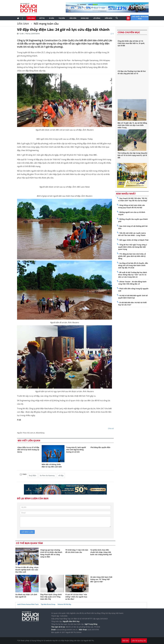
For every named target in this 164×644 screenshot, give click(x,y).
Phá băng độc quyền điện (100, 447)
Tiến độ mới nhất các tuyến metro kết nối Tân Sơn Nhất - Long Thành (132, 234)
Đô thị (42, 18)
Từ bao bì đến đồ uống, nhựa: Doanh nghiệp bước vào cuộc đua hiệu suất (27, 570)
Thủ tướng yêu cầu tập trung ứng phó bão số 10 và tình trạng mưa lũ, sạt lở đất (132, 155)
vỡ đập (61, 475)
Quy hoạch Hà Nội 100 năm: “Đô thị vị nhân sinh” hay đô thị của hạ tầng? (133, 199)
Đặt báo (126, 641)
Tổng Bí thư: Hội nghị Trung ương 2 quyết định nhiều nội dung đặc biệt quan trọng (133, 247)
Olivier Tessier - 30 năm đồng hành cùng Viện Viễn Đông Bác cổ (132, 283)
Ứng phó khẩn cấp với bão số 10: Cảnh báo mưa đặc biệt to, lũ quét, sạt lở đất (131, 43)
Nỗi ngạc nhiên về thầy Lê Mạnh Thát (134, 240)
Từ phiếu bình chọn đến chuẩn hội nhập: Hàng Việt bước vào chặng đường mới (101, 552)
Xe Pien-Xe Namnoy (47, 475)
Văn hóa (73, 18)
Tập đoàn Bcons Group (48, 604)
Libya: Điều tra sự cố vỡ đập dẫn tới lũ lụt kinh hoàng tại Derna (28, 450)
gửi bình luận (27, 532)
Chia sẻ (111, 428)
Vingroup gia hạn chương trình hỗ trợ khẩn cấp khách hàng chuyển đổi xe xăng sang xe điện (51, 553)
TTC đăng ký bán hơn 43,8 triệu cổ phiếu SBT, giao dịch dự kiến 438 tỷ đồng (132, 256)
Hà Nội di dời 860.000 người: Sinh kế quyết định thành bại (133, 297)
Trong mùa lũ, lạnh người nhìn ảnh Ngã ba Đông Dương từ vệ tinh (76, 450)
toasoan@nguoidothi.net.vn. (67, 630)
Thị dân (62, 18)
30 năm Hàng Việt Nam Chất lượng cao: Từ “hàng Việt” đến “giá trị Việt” (101, 579)
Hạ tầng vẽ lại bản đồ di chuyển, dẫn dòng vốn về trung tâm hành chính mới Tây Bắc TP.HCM (133, 265)
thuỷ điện (33, 475)
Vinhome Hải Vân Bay (64, 604)
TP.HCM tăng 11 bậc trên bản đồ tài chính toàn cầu (77, 551)
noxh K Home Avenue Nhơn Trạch (28, 604)
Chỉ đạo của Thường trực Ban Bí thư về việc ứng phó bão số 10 (132, 72)
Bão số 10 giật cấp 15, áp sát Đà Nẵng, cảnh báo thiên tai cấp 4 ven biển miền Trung (132, 125)
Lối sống (97, 18)
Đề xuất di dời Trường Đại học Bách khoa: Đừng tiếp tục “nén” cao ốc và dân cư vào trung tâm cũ (133, 275)
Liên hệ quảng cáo (139, 641)
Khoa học (85, 18)
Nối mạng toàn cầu (46, 24)
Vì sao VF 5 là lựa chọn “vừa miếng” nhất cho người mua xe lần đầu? (76, 597)
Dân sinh (31, 18)
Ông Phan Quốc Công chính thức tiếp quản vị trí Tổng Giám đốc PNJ (51, 597)
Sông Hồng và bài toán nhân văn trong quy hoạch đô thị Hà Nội (132, 206)
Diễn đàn (108, 18)
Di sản (52, 18)
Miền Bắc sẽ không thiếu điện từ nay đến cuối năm (52, 466)
